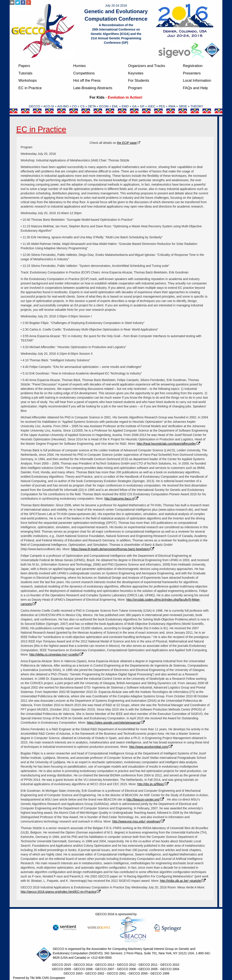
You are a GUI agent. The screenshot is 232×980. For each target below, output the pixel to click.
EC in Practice (30, 88)
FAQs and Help (195, 88)
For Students (139, 80)
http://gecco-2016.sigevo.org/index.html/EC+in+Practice (61, 892)
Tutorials (25, 73)
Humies (79, 66)
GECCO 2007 (105, 969)
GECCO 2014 (83, 965)
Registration (193, 66)
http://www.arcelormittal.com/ (151, 747)
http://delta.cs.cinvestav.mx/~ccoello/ (57, 655)
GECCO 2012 (126, 965)
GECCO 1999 (160, 973)
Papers (24, 66)
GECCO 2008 (83, 969)
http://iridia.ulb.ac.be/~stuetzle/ (183, 881)
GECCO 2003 (73, 973)
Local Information (197, 80)
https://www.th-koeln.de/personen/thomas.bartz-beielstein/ (113, 549)
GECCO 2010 (170, 965)
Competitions (84, 73)
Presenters (192, 73)
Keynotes (136, 73)
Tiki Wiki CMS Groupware (48, 978)
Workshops (28, 80)
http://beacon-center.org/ (145, 799)
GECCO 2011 (148, 965)
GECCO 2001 (116, 973)
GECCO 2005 (148, 969)
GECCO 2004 (170, 969)
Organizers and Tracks (147, 66)
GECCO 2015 (61, 965)
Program (135, 88)
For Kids (97, 97)
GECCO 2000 (138, 973)
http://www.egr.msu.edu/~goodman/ (139, 821)
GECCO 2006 (126, 969)
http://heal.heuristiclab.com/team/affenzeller (169, 444)
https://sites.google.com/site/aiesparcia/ (116, 723)
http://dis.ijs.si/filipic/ (153, 784)
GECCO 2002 (95, 973)
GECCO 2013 (105, 965)
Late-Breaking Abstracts (93, 88)
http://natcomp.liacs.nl (122, 499)
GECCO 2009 (61, 969)
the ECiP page (127, 143)
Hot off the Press (87, 80)
